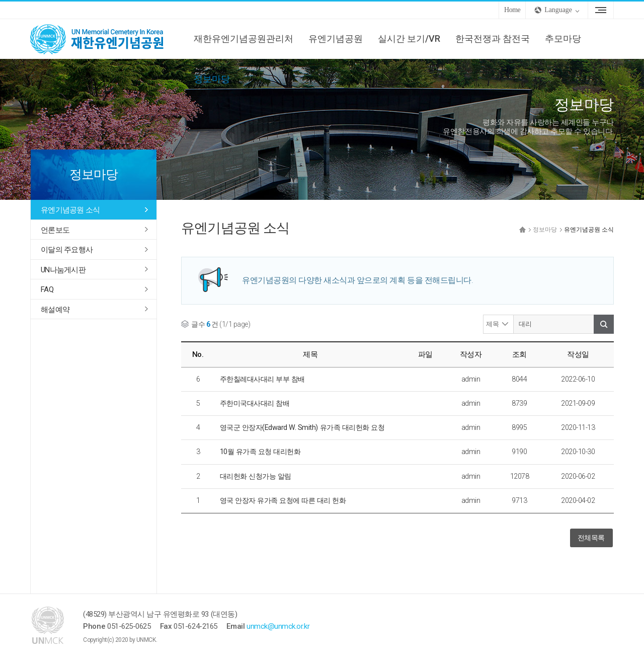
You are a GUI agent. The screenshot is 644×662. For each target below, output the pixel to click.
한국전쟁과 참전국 (493, 39)
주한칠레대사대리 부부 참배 (262, 379)
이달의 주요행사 (67, 250)
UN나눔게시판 (63, 270)
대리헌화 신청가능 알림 (256, 476)
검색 (604, 324)
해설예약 (55, 310)
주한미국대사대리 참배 (255, 403)
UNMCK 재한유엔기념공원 (106, 39)
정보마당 (212, 79)
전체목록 (591, 538)
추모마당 (563, 39)
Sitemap (601, 10)
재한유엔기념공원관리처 (244, 39)
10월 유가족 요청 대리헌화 (260, 452)
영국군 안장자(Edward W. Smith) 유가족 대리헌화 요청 (302, 427)
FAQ (47, 289)
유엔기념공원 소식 (70, 210)
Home (512, 10)
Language (558, 10)
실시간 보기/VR (409, 39)
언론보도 (55, 230)
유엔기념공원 (336, 39)
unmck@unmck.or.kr (278, 626)
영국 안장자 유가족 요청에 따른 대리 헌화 (283, 500)
